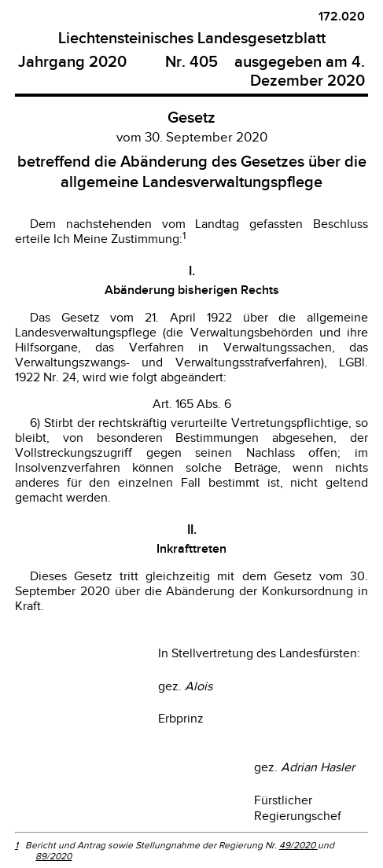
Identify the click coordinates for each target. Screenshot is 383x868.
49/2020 (298, 845)
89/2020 (53, 856)
